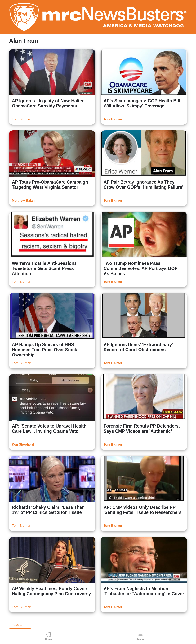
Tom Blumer (21, 119)
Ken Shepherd (23, 444)
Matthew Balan (23, 200)
